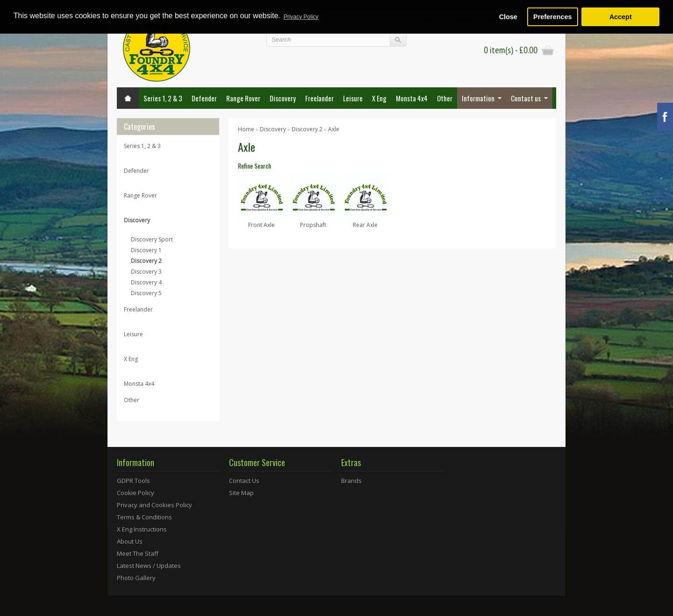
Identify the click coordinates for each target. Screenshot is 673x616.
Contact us (526, 98)
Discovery (283, 98)
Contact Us (244, 481)
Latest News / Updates (149, 566)
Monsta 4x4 (412, 98)
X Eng (379, 98)
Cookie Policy (136, 493)
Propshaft (313, 225)
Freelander (319, 98)
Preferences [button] (552, 17)
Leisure (353, 98)
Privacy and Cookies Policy (154, 505)
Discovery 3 (146, 272)
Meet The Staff (138, 553)
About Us (130, 541)
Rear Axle (365, 225)
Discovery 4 (146, 282)
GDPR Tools (133, 481)
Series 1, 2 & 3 (163, 98)
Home (246, 129)
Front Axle (261, 225)
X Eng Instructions (142, 529)
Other (445, 98)
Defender (204, 98)
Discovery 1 (146, 250)
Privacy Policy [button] (301, 17)
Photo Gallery (136, 578)
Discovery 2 (146, 261)
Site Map (241, 493)
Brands (351, 481)
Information (478, 98)
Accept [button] (621, 17)
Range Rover (243, 98)
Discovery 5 (146, 293)
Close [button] (508, 17)
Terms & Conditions (144, 517)
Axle (334, 129)
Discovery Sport (152, 239)
